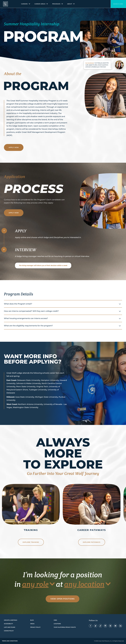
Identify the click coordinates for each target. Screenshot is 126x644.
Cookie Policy (9, 631)
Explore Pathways (92, 542)
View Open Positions (62, 599)
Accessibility (8, 624)
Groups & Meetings (11, 620)
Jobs (55, 620)
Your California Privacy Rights (65, 627)
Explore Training (31, 542)
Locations (57, 624)
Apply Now (14, 147)
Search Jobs (118, 4)
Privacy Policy (35, 627)
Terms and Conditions (10, 641)
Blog (32, 620)
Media (32, 624)
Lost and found (10, 627)
